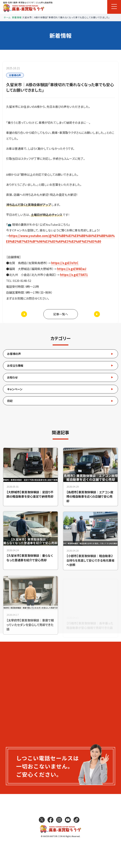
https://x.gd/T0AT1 (74, 275)
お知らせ (12, 377)
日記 (10, 401)
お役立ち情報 (15, 366)
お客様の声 (14, 354)
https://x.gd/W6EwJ (72, 269)
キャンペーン (15, 389)
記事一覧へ (61, 314)
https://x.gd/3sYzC (65, 263)
